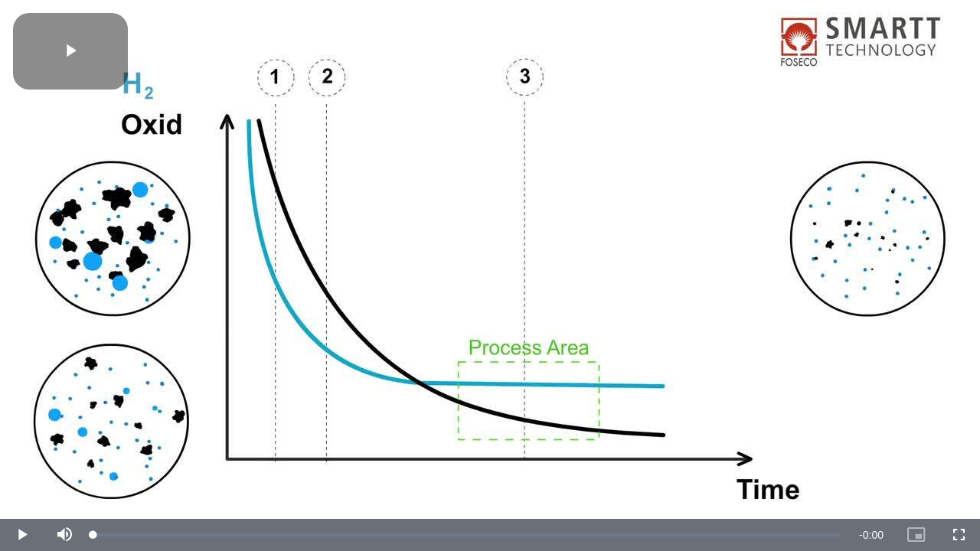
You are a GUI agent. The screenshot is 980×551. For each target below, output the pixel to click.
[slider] (467, 535)
